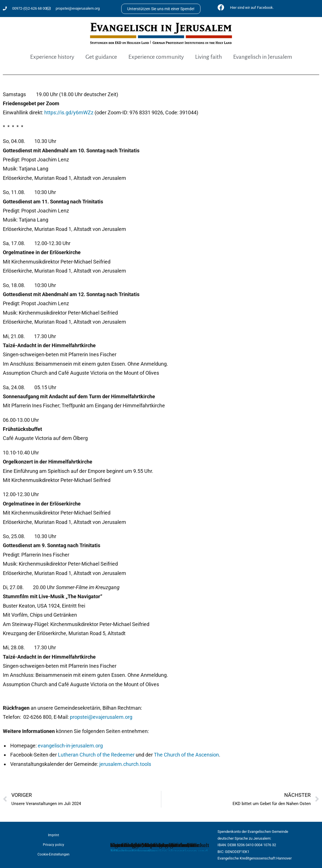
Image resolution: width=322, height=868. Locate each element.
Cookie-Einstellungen (54, 854)
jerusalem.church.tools (125, 764)
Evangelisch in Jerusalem (263, 57)
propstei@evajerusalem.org (101, 717)
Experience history (52, 57)
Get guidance (101, 57)
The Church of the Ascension (186, 755)
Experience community (156, 57)
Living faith (208, 57)
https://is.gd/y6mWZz (69, 112)
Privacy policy (54, 845)
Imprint (54, 835)
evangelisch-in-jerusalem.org (70, 746)
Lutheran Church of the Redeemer (96, 755)
